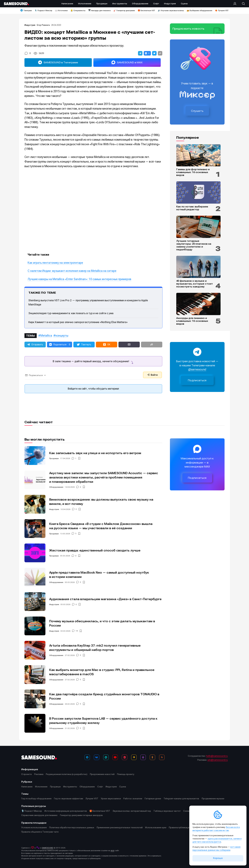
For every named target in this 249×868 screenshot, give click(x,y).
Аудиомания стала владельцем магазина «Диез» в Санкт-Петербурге (105, 599)
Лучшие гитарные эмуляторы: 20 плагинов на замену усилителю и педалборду (194, 245)
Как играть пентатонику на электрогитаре (55, 263)
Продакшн (54, 458)
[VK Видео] (124, 757)
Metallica (46, 336)
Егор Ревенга (43, 25)
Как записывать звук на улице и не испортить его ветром (95, 453)
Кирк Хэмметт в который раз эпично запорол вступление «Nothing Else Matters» (78, 322)
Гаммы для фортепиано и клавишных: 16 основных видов (193, 172)
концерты (62, 336)
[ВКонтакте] (97, 757)
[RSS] (162, 757)
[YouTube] (115, 757)
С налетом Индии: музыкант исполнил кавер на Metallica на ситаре (72, 271)
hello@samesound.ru (217, 756)
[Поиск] (242, 4)
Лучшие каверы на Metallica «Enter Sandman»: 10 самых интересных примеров (79, 279)
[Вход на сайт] (236, 4)
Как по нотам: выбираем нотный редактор (192, 208)
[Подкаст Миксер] (143, 757)
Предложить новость (188, 29)
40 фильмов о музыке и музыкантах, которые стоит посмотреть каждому (195, 284)
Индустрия (30, 25)
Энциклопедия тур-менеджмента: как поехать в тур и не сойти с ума (71, 313)
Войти (152, 375)
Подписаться (197, 380)
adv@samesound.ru (218, 760)
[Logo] (16, 4)
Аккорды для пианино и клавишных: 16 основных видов (192, 321)
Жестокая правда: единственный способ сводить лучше (95, 550)
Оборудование (56, 487)
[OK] (152, 757)
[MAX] (106, 757)
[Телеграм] (87, 757)
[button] (140, 53)
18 (77, 631)
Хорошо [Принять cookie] (218, 858)
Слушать (197, 111)
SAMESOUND (48, 848)
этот (113, 851)
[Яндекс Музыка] (134, 757)
